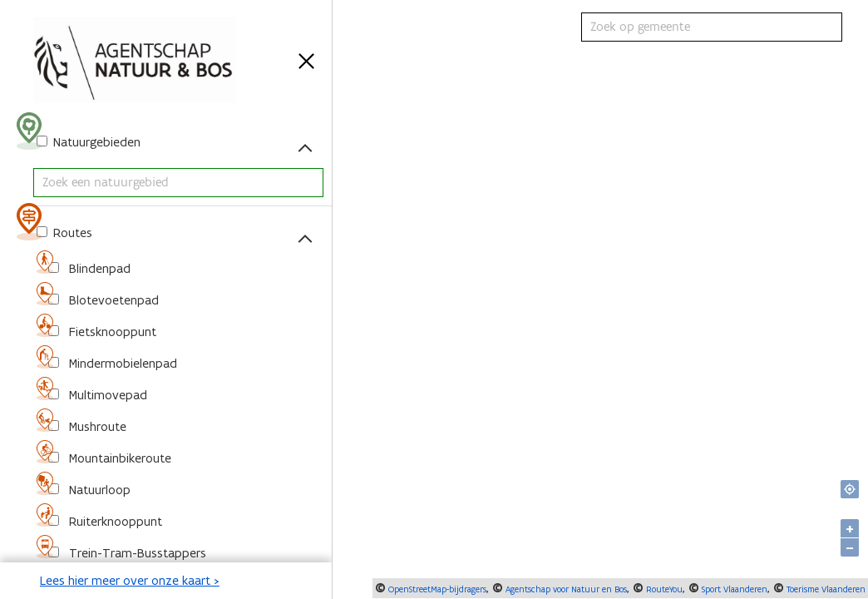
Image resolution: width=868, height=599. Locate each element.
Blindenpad (98, 268)
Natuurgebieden (95, 142)
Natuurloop (98, 490)
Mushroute (96, 426)
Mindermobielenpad (121, 363)
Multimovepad (106, 395)
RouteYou (663, 589)
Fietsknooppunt (111, 332)
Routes (71, 233)
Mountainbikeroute (118, 458)
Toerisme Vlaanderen (825, 589)
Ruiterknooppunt (114, 521)
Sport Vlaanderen (733, 589)
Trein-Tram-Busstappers (136, 553)
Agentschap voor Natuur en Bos (565, 589)
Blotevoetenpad (112, 300)
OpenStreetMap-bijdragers (436, 589)
